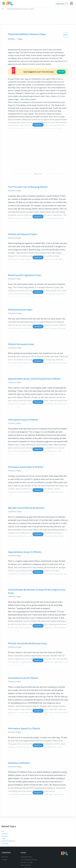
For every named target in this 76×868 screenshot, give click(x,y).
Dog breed (5, 834)
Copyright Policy (26, 857)
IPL (3, 9)
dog (66, 61)
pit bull (59, 96)
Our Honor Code (27, 862)
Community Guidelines (29, 860)
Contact (4, 860)
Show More (38, 125)
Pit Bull (4, 839)
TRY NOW (61, 72)
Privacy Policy (25, 865)
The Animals (5, 843)
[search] (66, 4)
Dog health (5, 836)
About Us (5, 857)
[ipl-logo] (9, 4)
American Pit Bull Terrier (9, 841)
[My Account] (72, 3)
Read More (38, 216)
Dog (3, 831)
